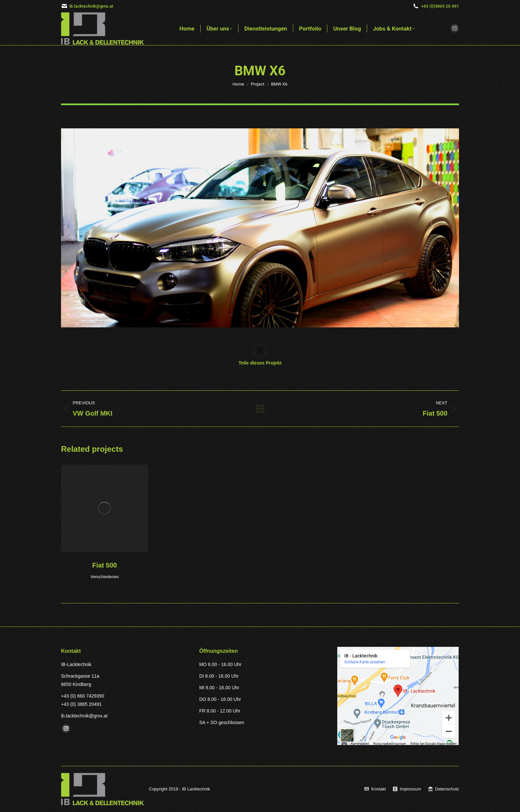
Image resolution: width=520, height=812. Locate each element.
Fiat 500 (104, 565)
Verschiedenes (105, 577)
